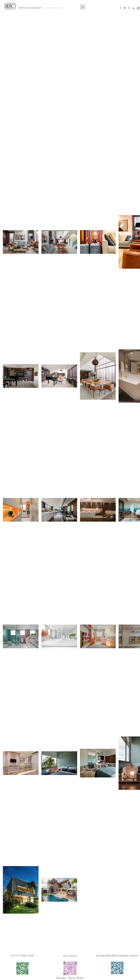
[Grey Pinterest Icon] (129, 8)
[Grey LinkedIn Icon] (134, 8)
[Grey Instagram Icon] (125, 8)
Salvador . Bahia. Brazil (70, 978)
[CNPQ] (138, 8)
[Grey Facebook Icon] (120, 8)
